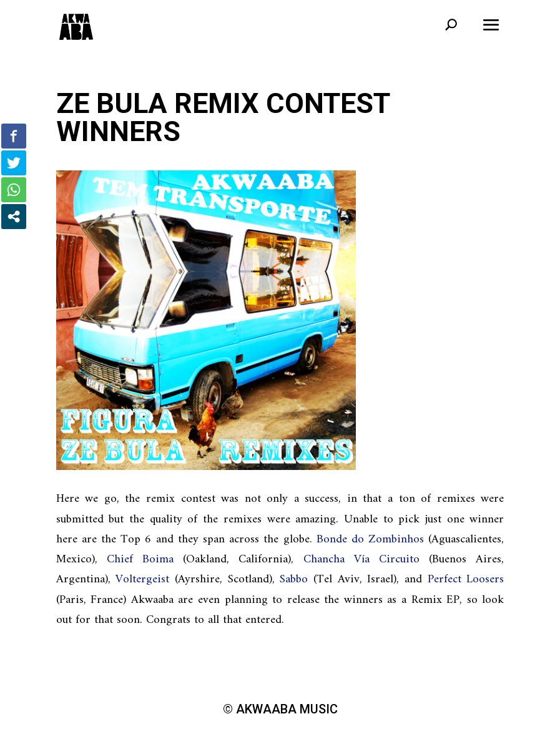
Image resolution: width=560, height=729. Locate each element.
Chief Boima (140, 560)
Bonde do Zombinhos (370, 540)
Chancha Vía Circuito (361, 560)
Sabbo (294, 580)
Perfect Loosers (466, 580)
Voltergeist (142, 580)
